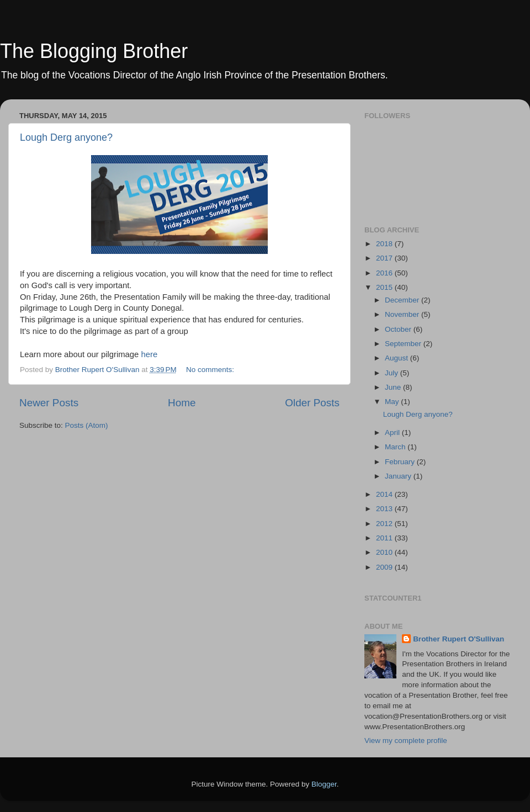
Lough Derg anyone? (66, 137)
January (399, 476)
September (404, 344)
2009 (385, 567)
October (399, 329)
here (149, 354)
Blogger (324, 784)
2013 (385, 509)
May (393, 402)
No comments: (211, 370)
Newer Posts (49, 403)
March (396, 447)
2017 (385, 258)
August (397, 358)
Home (182, 403)
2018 (385, 244)
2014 (385, 494)
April (393, 432)
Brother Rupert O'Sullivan (459, 639)
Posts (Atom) (87, 425)
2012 (385, 524)
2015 (385, 287)
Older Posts (312, 403)
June (394, 387)
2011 (385, 538)
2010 (385, 552)
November (403, 314)
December (403, 300)
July (393, 373)
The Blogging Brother (94, 51)
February (401, 462)
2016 (385, 273)
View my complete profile (406, 741)
